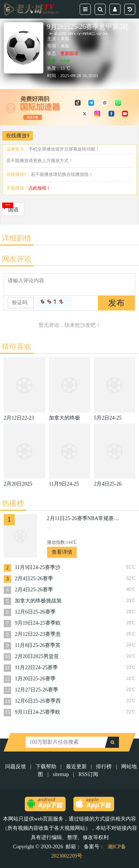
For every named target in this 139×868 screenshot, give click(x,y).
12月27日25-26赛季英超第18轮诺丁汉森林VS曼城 (38, 691)
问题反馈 (16, 767)
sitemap (61, 774)
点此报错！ (40, 188)
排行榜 (104, 767)
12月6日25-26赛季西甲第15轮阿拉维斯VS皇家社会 (39, 702)
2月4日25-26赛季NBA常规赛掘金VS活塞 (37, 590)
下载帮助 (46, 767)
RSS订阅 (88, 774)
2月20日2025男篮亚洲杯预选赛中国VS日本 (39, 657)
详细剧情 (17, 238)
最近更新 (76, 767)
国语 (13, 210)
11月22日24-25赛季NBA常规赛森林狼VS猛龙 (36, 668)
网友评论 (17, 259)
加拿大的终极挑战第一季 (38, 601)
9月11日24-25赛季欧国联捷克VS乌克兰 (38, 713)
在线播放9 (18, 136)
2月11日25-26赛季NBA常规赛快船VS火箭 (84, 518)
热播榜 (13, 503)
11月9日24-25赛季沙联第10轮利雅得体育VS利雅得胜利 (38, 568)
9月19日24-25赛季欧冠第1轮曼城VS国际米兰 (38, 624)
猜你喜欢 (17, 346)
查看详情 (62, 552)
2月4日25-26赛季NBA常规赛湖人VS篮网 (37, 579)
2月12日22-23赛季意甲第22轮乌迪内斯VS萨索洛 (39, 635)
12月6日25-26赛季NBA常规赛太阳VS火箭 (37, 613)
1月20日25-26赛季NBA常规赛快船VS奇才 (37, 679)
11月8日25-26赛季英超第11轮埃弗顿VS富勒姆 (39, 646)
